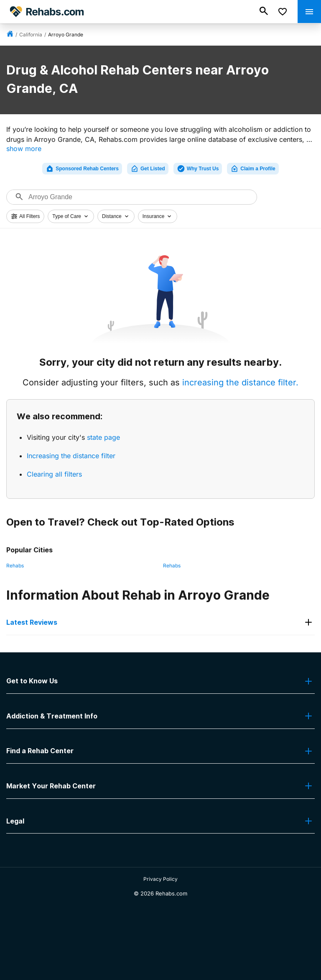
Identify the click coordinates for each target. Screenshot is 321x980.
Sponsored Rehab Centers (82, 169)
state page (103, 437)
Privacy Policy (160, 879)
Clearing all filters (54, 474)
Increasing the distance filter (71, 456)
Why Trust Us (198, 169)
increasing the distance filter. (240, 382)
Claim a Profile (253, 169)
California (31, 35)
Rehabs (15, 566)
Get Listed (148, 169)
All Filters (25, 216)
